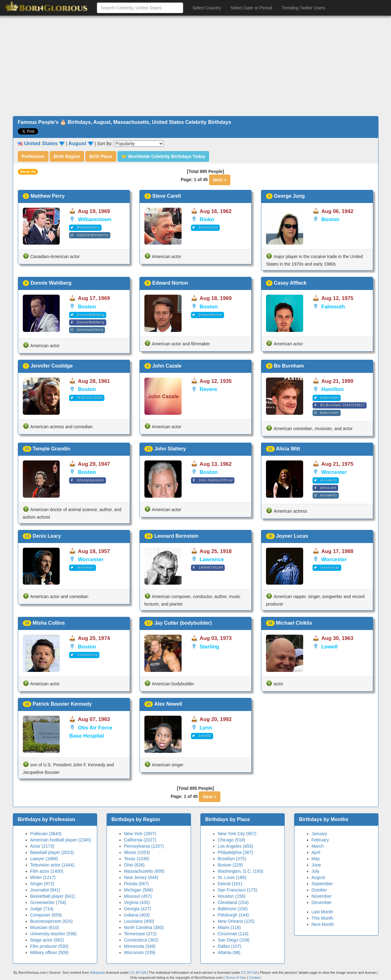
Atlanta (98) (229, 952)
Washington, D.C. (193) (241, 871)
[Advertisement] (196, 66)
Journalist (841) (45, 890)
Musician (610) (45, 927)
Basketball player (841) (53, 896)
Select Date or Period (251, 8)
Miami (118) (229, 927)
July (316, 871)
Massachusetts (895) (144, 871)
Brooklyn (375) (232, 859)
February (320, 840)
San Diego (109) (234, 940)
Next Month (323, 924)
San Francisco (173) (238, 890)
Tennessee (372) (140, 934)
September (322, 884)
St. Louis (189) (232, 877)
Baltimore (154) (233, 909)
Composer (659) (46, 915)
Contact (255, 977)
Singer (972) (42, 884)
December (322, 902)
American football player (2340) (61, 840)
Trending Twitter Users (303, 8)
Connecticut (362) (141, 940)
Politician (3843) (46, 834)
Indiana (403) (137, 915)
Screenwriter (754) (48, 902)
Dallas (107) (230, 946)
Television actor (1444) (52, 865)
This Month (322, 918)
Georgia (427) (138, 909)
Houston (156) (232, 896)
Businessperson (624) (52, 921)
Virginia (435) (137, 902)
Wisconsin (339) (140, 952)
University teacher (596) (54, 934)
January (319, 834)
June (316, 865)
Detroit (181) (230, 884)
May (316, 859)
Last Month (322, 912)
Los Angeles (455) (236, 846)
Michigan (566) (139, 890)
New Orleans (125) (236, 921)
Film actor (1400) (47, 871)
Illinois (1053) (137, 852)
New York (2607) (140, 834)
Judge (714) (42, 909)
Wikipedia (98, 972)
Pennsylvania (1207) (144, 846)
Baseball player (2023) (52, 852)
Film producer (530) (49, 946)
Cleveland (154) (233, 902)
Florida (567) (136, 884)
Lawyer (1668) (44, 859)
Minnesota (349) (140, 946)
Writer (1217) (43, 877)
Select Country (207, 8)
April (316, 852)
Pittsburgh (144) (233, 915)
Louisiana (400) (139, 921)
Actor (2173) (42, 846)
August (318, 877)
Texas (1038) (137, 859)
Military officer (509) (50, 952)
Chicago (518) (232, 840)
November (322, 896)
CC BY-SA (138, 972)
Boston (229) (230, 865)
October (319, 890)
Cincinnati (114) (233, 934)
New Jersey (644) (141, 877)
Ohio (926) (134, 865)
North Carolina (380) (144, 927)
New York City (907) (237, 834)
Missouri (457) (138, 896)
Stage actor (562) (47, 940)
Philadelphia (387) (236, 852)
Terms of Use (236, 977)
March (318, 846)
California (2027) (140, 840)
